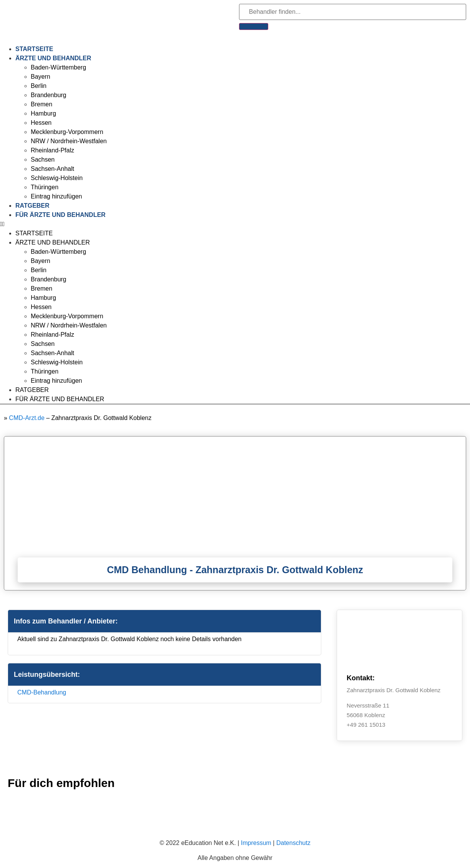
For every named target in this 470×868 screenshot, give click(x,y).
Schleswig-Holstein (57, 178)
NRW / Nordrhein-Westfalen (69, 141)
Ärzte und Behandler (53, 58)
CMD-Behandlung (42, 692)
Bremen (42, 104)
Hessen (41, 123)
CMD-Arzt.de (27, 418)
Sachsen (43, 160)
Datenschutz (293, 843)
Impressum (256, 843)
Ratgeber (32, 206)
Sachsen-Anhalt (52, 169)
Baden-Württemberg (58, 67)
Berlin (39, 86)
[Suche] (254, 26)
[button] (235, 224)
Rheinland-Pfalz (52, 150)
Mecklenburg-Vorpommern (67, 132)
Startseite (34, 49)
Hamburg (43, 113)
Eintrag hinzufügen (56, 196)
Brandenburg (49, 95)
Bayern (41, 77)
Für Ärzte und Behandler (61, 215)
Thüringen (45, 187)
